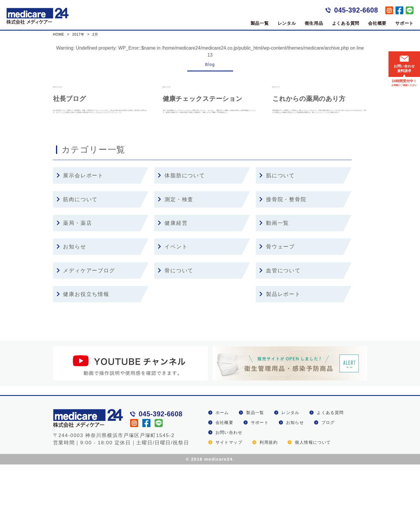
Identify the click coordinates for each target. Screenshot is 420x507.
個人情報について (313, 485)
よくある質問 (346, 23)
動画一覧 (274, 266)
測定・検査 (176, 242)
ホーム (222, 455)
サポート (404, 23)
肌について (277, 218)
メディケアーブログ (86, 313)
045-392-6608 (356, 10)
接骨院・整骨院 (283, 242)
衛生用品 (314, 23)
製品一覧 (260, 23)
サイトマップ (229, 485)
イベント (173, 290)
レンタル (287, 23)
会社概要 (377, 23)
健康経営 (173, 266)
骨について (176, 313)
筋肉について (77, 242)
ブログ (328, 465)
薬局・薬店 (74, 266)
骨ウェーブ (277, 290)
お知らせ (71, 290)
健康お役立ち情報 (83, 337)
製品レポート (280, 337)
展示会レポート (80, 218)
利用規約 (269, 485)
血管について (280, 313)
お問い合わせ (229, 475)
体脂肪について (181, 218)
